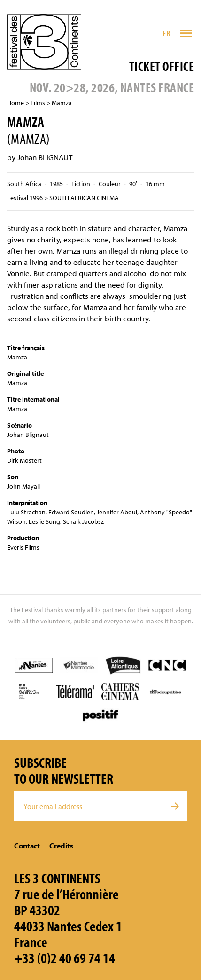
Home (15, 103)
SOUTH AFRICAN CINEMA (84, 198)
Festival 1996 (25, 198)
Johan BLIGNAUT (45, 157)
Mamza (62, 103)
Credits (61, 846)
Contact (27, 846)
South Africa (24, 184)
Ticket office (162, 66)
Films (38, 103)
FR (166, 33)
